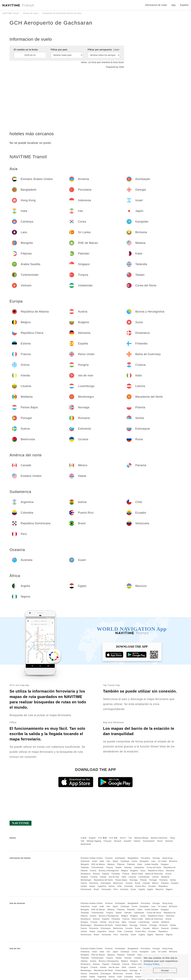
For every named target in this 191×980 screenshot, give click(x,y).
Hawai (92, 886)
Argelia (142, 889)
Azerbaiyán (120, 858)
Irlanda (103, 877)
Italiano (137, 841)
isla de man (114, 877)
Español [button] (184, 5)
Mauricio (160, 889)
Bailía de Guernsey (154, 874)
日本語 (84, 838)
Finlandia (116, 874)
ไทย (130, 838)
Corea (134, 861)
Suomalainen (149, 841)
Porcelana (145, 858)
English (92, 838)
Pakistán (131, 864)
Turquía (109, 867)
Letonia (155, 877)
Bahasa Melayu (142, 838)
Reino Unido (137, 874)
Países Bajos (121, 880)
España (106, 874)
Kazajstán (144, 861)
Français (108, 841)
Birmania (173, 861)
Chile (119, 886)
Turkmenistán (97, 867)
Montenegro (86, 880)
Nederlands (86, 844)
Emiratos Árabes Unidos (92, 858)
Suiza (143, 871)
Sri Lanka (162, 861)
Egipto (150, 889)
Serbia (173, 880)
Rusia (138, 883)
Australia (124, 889)
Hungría (84, 877)
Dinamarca (86, 874)
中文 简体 (113, 838)
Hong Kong (167, 858)
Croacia (94, 877)
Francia (126, 874)
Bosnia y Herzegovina (109, 871)
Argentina (102, 886)
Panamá (165, 883)
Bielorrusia (118, 883)
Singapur (165, 864)
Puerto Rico (141, 886)
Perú (116, 889)
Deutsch (118, 841)
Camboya (125, 861)
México (155, 883)
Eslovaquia (106, 883)
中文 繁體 (102, 838)
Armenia (109, 858)
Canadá (146, 883)
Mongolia (85, 864)
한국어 (123, 838)
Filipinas (121, 864)
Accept (165, 970)
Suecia (84, 883)
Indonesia (85, 861)
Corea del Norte (154, 867)
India (102, 861)
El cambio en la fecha (26, 50)
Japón (115, 861)
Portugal (153, 880)
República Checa (156, 871)
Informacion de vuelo (156, 5)
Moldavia (165, 877)
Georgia (156, 858)
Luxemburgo (144, 877)
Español (128, 841)
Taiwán (119, 867)
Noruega (134, 880)
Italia (124, 877)
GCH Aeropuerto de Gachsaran (51, 23)
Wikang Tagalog (94, 841)
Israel (95, 861)
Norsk (160, 841)
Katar (140, 864)
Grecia (168, 874)
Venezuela (106, 889)
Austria (93, 871)
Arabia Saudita (151, 864)
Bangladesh (133, 858)
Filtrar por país (59, 50)
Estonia (96, 874)
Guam (133, 889)
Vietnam (128, 867)
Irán (108, 861)
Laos (153, 861)
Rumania (164, 880)
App (173, 5)
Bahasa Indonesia (159, 838)
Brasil (97, 889)
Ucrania (129, 883)
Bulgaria (134, 871)
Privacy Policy (152, 964)
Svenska (169, 841)
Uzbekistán (139, 867)
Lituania (132, 877)
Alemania (170, 871)
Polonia (143, 880)
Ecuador (152, 886)
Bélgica (124, 871)
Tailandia (85, 867)
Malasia (111, 864)
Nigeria (169, 889)
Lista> (116, 50)
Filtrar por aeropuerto (104, 50)
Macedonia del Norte (103, 880)
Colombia (129, 886)
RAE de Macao (98, 864)
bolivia (112, 886)
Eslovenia (94, 883)
